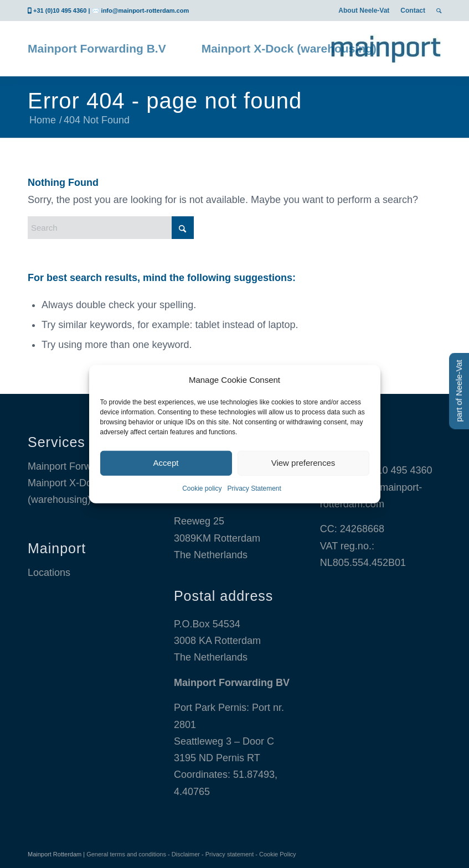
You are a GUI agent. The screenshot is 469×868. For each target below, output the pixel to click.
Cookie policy (202, 488)
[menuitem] (364, 11)
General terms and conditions (126, 854)
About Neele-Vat (364, 11)
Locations (49, 573)
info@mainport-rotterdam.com (145, 11)
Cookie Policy (278, 854)
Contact (413, 11)
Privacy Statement (254, 488)
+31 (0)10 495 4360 (60, 11)
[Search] (111, 228)
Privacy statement (230, 854)
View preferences (303, 463)
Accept (166, 463)
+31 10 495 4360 (395, 470)
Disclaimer (186, 854)
